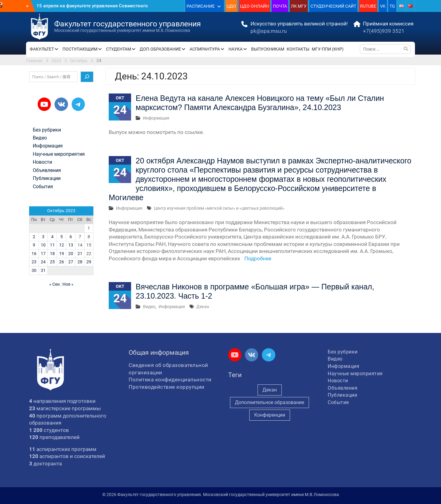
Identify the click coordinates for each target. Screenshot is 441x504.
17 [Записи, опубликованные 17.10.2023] (43, 254)
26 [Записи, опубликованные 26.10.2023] (62, 262)
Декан (203, 307)
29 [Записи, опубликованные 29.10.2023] (89, 262)
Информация (156, 118)
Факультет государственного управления (128, 24)
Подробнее (258, 258)
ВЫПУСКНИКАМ (268, 49)
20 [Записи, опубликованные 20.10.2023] (71, 254)
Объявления (47, 170)
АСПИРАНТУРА (205, 49)
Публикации (47, 178)
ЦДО (231, 6)
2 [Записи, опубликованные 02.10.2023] (34, 237)
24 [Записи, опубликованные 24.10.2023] (43, 262)
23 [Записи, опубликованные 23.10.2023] (34, 262)
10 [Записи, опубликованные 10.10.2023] (43, 245)
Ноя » (68, 284)
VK (383, 6)
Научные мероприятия (59, 154)
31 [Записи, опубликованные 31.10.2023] (43, 270)
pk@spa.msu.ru (269, 31)
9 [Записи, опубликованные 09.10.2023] (34, 245)
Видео (149, 307)
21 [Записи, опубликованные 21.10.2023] (80, 254)
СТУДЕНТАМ (119, 49)
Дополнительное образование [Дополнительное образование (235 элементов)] (269, 402)
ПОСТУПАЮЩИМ (80, 49)
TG (392, 6)
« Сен (55, 284)
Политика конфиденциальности (170, 380)
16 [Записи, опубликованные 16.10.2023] (34, 254)
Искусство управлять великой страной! (299, 24)
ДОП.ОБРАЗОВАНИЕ (160, 49)
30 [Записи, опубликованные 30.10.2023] (34, 270)
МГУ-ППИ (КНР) (328, 49)
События (43, 187)
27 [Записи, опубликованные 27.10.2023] (71, 262)
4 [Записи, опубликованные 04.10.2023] (52, 237)
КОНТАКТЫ (298, 49)
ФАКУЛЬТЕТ (42, 49)
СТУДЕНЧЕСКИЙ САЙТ (333, 6)
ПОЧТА (280, 6)
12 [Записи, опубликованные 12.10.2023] (62, 245)
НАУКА (236, 49)
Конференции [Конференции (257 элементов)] (270, 415)
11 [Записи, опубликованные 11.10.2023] (52, 245)
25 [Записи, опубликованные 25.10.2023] (52, 262)
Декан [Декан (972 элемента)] (270, 390)
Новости (42, 162)
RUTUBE (368, 6)
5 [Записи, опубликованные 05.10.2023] (62, 237)
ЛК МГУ (299, 6)
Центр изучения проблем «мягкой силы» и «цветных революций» (219, 208)
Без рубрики (47, 130)
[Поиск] (87, 77)
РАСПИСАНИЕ (201, 6)
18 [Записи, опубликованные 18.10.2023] (52, 254)
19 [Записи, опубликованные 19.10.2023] (62, 254)
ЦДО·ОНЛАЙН (254, 6)
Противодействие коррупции (167, 387)
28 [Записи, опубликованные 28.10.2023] (80, 262)
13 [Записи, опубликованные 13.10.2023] (71, 245)
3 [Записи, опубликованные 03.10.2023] (43, 237)
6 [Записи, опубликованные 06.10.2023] (71, 237)
